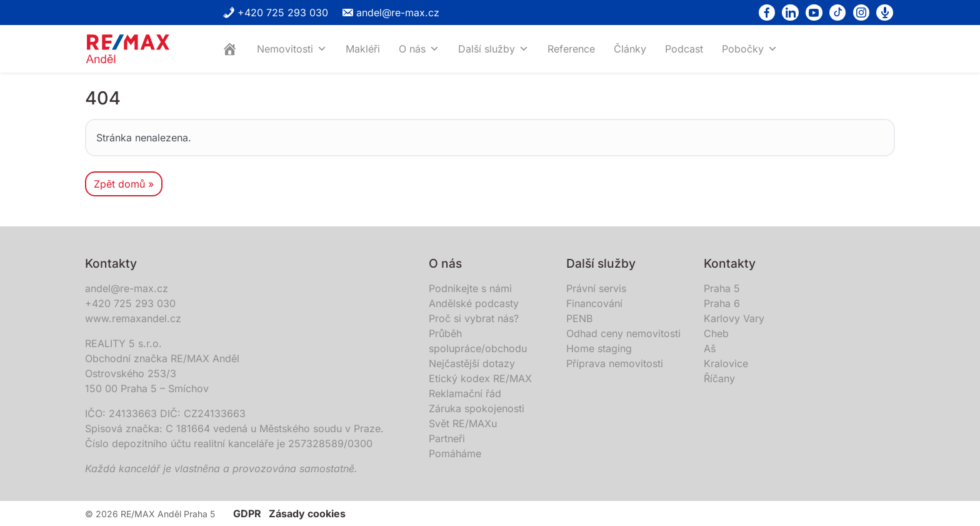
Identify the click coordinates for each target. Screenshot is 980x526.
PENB (579, 318)
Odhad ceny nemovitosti (623, 333)
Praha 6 (722, 303)
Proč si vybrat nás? (474, 318)
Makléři (363, 49)
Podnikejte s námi (470, 288)
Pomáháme (455, 453)
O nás (419, 49)
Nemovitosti (292, 49)
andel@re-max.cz (390, 13)
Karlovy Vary (734, 318)
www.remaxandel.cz (133, 318)
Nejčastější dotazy (472, 363)
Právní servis (596, 288)
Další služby (493, 49)
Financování (594, 303)
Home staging (599, 348)
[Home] (230, 49)
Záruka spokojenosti (477, 408)
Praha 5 (722, 288)
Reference (571, 49)
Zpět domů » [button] (124, 184)
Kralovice (726, 363)
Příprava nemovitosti (615, 363)
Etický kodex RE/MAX (480, 378)
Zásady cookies (307, 513)
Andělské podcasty (474, 303)
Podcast (684, 49)
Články (630, 49)
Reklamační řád (465, 393)
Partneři (447, 438)
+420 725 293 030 (275, 13)
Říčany (719, 378)
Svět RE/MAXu (463, 423)
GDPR (247, 513)
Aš (710, 348)
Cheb (716, 333)
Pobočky (750, 49)
